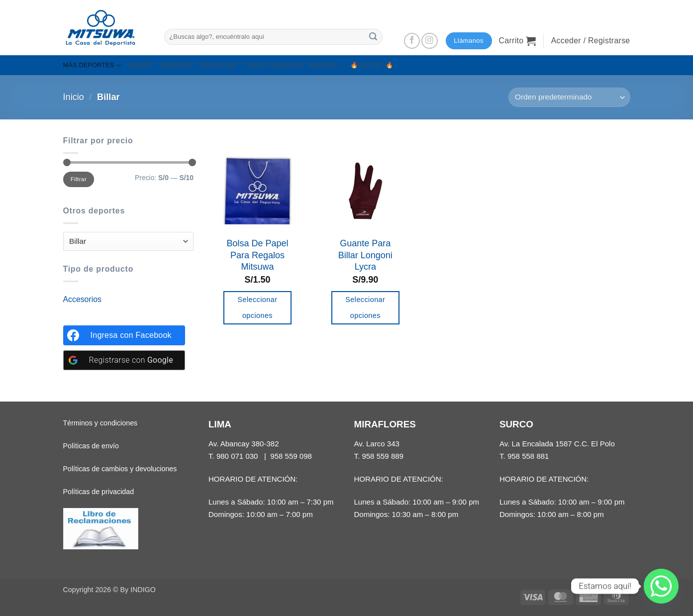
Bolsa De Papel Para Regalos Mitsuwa (257, 255)
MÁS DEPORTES (92, 65)
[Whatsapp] (661, 586)
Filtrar (79, 179)
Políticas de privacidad (99, 492)
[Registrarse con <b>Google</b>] (124, 360)
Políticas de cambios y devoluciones (120, 469)
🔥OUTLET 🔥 (372, 65)
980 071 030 (237, 456)
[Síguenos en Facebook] (412, 41)
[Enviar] (374, 37)
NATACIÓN (177, 65)
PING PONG (218, 65)
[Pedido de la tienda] (569, 97)
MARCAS (326, 65)
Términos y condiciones (100, 423)
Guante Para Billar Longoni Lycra (365, 255)
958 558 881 (528, 456)
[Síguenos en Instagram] (430, 41)
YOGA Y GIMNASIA (273, 65)
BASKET (141, 65)
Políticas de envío (91, 446)
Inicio (74, 97)
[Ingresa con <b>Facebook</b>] (124, 335)
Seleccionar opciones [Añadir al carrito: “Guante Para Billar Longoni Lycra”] (365, 308)
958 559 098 (291, 456)
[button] (518, 41)
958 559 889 (383, 456)
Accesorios (82, 299)
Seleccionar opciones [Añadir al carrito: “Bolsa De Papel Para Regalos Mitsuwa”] (257, 308)
